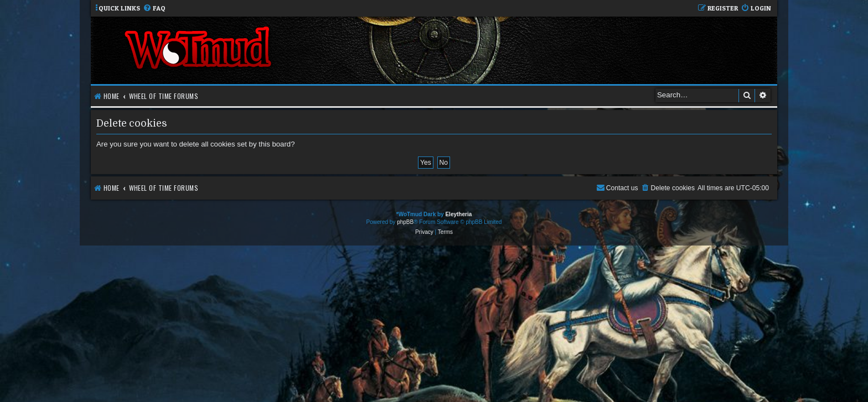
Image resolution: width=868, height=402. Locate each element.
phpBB (405, 222)
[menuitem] (154, 9)
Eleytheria (458, 214)
